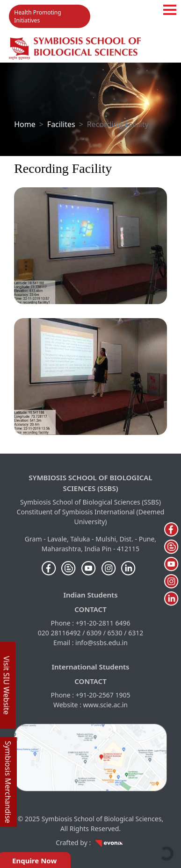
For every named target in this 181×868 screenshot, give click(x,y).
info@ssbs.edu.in (101, 643)
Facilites (61, 124)
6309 (94, 633)
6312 (136, 633)
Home (25, 124)
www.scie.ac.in (105, 705)
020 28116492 (59, 633)
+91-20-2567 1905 (103, 695)
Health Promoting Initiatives (37, 16)
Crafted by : (90, 843)
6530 (115, 633)
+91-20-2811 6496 (103, 623)
